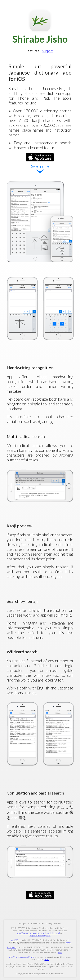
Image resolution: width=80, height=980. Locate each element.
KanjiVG (14, 940)
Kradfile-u (12, 947)
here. (60, 952)
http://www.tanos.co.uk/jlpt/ (21, 957)
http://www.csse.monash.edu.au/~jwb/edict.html (38, 933)
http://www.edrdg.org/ (40, 936)
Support (48, 51)
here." (68, 943)
